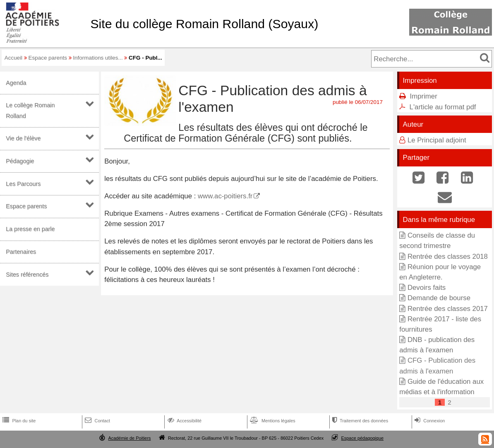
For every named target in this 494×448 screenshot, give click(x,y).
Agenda (16, 83)
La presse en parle (30, 229)
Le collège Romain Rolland (30, 110)
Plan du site (18, 421)
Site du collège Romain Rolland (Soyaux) (204, 24)
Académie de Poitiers (129, 438)
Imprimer (424, 96)
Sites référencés (27, 275)
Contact (97, 421)
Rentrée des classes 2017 (448, 309)
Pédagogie (20, 161)
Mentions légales (272, 421)
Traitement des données (359, 421)
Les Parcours (23, 184)
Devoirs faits (427, 288)
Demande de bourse (439, 298)
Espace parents (48, 58)
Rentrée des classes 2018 (448, 257)
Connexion (429, 421)
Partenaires (21, 252)
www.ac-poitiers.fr (225, 196)
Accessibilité (184, 421)
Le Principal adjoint (437, 140)
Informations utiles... (98, 58)
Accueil (13, 58)
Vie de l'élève (23, 138)
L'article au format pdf (443, 107)
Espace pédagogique (363, 438)
